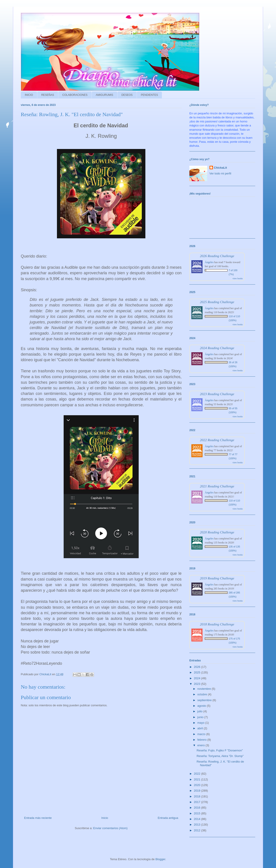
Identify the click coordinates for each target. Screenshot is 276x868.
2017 (198, 802)
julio (200, 711)
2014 (198, 819)
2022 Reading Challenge (217, 440)
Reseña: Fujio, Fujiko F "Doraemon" (220, 750)
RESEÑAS (48, 95)
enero (202, 745)
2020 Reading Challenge (217, 532)
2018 (198, 796)
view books (238, 278)
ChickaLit (221, 168)
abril (201, 728)
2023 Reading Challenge (217, 394)
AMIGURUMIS (105, 95)
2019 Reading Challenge (217, 578)
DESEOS (127, 95)
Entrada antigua (168, 818)
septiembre (205, 700)
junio (201, 717)
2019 (198, 791)
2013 (198, 825)
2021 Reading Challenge (217, 486)
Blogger (160, 859)
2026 (198, 667)
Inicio (105, 818)
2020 (198, 785)
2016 (198, 808)
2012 (198, 830)
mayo (201, 723)
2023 (198, 684)
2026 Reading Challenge (217, 256)
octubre (203, 694)
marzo (202, 734)
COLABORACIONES (75, 95)
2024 (198, 678)
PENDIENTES (149, 95)
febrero (202, 740)
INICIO (29, 95)
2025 (198, 672)
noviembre (205, 689)
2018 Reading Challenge (217, 624)
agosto (202, 706)
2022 (198, 774)
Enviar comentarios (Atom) (110, 828)
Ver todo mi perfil (220, 173)
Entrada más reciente (38, 818)
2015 (198, 813)
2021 (198, 779)
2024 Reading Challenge (217, 348)
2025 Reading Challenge (217, 302)
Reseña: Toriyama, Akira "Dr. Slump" (220, 756)
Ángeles (209, 262)
